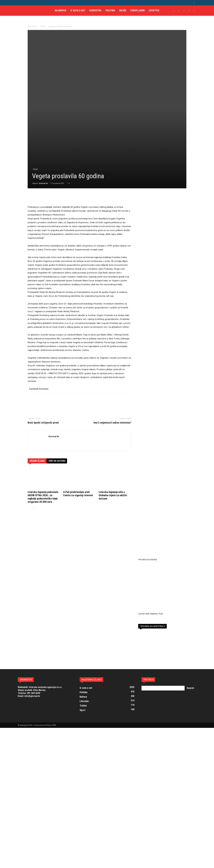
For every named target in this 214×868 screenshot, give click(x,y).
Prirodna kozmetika (148, 506)
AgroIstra (95, 10)
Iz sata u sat (78, 10)
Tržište (43, 26)
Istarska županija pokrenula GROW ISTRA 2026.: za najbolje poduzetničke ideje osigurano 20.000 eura (43, 444)
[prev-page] (29, 455)
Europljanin (138, 10)
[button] (194, 3)
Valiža (123, 10)
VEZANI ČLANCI (37, 408)
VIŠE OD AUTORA (57, 408)
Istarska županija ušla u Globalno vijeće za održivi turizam (113, 442)
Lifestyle (154, 10)
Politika (110, 10)
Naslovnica (32, 26)
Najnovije (61, 10)
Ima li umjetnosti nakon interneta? (112, 370)
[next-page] (34, 455)
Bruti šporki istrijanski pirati (43, 370)
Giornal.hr (43, 130)
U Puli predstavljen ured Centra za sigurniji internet (78, 441)
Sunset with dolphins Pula (150, 559)
